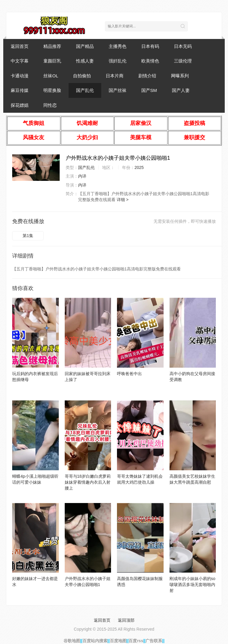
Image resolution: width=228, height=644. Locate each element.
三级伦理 (183, 61)
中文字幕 (20, 61)
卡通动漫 (20, 76)
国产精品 (85, 46)
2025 (139, 167)
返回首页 (20, 46)
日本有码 (150, 46)
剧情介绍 (147, 76)
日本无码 (183, 46)
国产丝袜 (118, 90)
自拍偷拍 (82, 76)
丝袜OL (51, 76)
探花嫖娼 (20, 105)
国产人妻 (181, 90)
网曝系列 (180, 76)
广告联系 (154, 641)
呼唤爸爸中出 (129, 374)
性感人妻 (85, 61)
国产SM (149, 90)
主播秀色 (118, 46)
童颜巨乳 (52, 61)
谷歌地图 (72, 641)
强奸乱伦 (118, 61)
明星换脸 (52, 90)
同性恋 (50, 105)
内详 (82, 176)
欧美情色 (150, 61)
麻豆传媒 (20, 90)
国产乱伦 (85, 90)
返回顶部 (126, 620)
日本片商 (115, 76)
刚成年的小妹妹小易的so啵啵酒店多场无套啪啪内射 (193, 585)
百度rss (136, 641)
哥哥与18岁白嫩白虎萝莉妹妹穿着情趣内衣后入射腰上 (88, 482)
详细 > (123, 200)
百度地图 (118, 641)
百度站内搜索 (95, 641)
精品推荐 (52, 46)
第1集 (28, 236)
